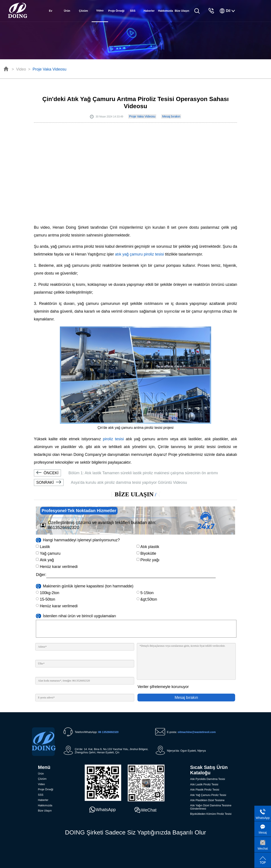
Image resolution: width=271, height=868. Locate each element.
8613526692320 (64, 527)
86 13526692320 (108, 732)
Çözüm (83, 11)
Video (21, 69)
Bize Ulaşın (182, 11)
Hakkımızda (165, 11)
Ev (51, 11)
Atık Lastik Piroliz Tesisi (204, 784)
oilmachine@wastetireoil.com (197, 732)
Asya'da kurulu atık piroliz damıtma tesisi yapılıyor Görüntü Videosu (110, 482)
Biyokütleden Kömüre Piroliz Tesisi (211, 814)
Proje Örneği (116, 11)
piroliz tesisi (113, 439)
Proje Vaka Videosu (49, 69)
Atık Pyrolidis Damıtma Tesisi (208, 779)
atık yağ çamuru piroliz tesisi (139, 254)
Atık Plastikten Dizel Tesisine (207, 800)
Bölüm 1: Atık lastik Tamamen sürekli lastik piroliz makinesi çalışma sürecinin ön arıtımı (126, 473)
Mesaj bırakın (171, 116)
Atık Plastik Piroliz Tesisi (205, 790)
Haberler (149, 11)
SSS (133, 11)
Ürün (67, 11)
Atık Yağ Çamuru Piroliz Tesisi (208, 795)
